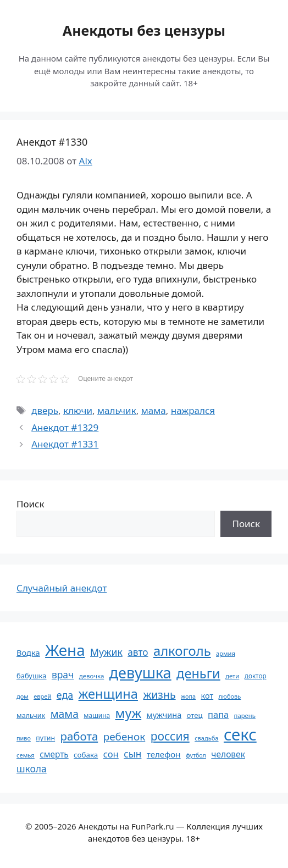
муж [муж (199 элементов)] (129, 713)
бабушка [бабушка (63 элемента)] (31, 676)
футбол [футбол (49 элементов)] (196, 755)
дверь (45, 410)
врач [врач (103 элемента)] (63, 675)
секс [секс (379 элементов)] (240, 734)
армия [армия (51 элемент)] (226, 653)
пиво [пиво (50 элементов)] (24, 738)
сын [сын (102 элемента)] (132, 754)
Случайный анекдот (62, 588)
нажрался (193, 410)
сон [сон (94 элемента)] (111, 754)
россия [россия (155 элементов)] (170, 736)
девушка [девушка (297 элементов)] (140, 673)
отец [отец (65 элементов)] (195, 715)
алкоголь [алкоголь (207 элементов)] (182, 651)
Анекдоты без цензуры (144, 30)
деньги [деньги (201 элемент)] (198, 673)
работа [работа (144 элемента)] (79, 736)
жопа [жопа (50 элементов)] (188, 696)
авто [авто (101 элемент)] (138, 652)
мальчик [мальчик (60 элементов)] (31, 715)
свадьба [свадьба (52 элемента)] (206, 738)
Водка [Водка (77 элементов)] (28, 653)
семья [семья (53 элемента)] (26, 755)
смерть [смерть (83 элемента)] (54, 754)
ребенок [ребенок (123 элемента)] (124, 737)
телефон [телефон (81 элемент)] (164, 754)
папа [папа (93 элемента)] (218, 714)
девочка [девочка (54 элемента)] (92, 676)
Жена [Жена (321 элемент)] (65, 650)
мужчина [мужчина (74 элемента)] (164, 715)
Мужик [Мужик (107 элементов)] (106, 652)
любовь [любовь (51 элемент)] (230, 696)
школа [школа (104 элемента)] (32, 769)
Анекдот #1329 (65, 427)
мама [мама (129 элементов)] (65, 714)
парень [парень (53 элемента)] (245, 715)
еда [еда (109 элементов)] (65, 695)
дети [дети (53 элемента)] (232, 676)
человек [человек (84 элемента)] (228, 754)
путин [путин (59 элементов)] (45, 738)
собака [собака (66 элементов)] (86, 755)
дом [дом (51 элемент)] (23, 696)
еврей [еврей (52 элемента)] (42, 696)
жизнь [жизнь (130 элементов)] (159, 695)
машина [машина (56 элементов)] (97, 715)
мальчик (117, 410)
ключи (78, 410)
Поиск (31, 504)
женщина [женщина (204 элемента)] (108, 694)
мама (154, 410)
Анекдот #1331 (65, 444)
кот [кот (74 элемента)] (207, 696)
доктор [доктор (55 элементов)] (256, 676)
